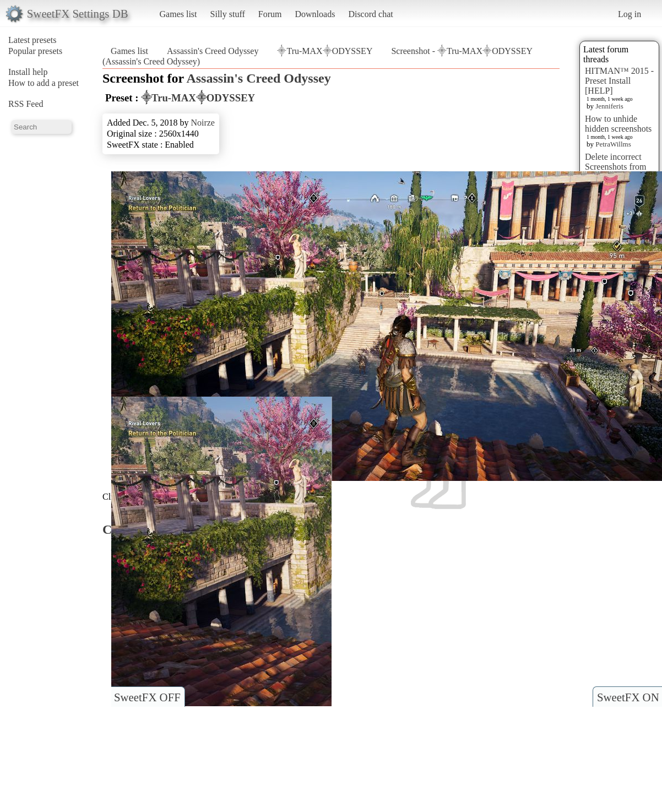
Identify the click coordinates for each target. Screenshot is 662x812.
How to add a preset (44, 83)
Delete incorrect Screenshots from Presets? (616, 167)
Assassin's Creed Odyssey (213, 51)
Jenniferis (609, 106)
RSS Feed (26, 104)
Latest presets (32, 40)
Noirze (203, 123)
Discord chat (370, 14)
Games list (178, 14)
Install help (28, 72)
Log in (630, 14)
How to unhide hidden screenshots (618, 124)
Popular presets (35, 51)
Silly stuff (228, 14)
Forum (270, 14)
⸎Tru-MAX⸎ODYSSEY (325, 51)
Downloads (315, 14)
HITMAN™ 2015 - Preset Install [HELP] (619, 81)
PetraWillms (613, 144)
